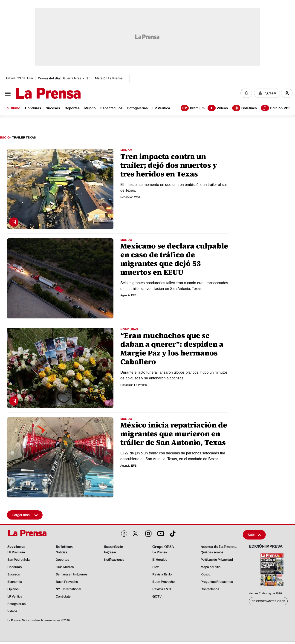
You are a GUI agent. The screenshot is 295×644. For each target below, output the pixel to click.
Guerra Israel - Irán (77, 78)
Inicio (5, 138)
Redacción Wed (130, 197)
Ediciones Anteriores (268, 601)
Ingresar (270, 93)
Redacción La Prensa (134, 385)
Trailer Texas (24, 138)
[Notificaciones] (246, 93)
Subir (254, 535)
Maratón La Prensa (109, 78)
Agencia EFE (128, 295)
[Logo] (37, 94)
